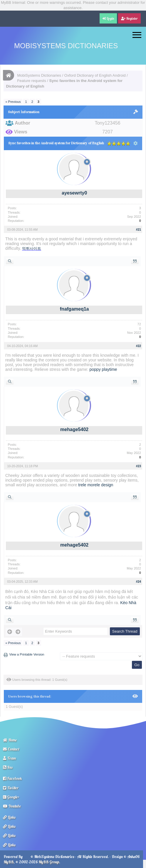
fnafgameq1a (74, 309)
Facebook (12, 778)
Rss (8, 767)
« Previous (13, 102)
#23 (139, 466)
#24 (139, 582)
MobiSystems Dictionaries (66, 46)
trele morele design (96, 485)
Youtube (12, 806)
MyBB (9, 862)
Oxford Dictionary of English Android (95, 75)
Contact (11, 749)
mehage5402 (74, 429)
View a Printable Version (27, 654)
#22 (139, 346)
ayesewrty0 (74, 193)
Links (9, 817)
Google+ (11, 797)
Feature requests (31, 81)
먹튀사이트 (32, 248)
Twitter (11, 788)
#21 (139, 229)
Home (10, 740)
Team (9, 758)
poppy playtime (103, 369)
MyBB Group (49, 862)
